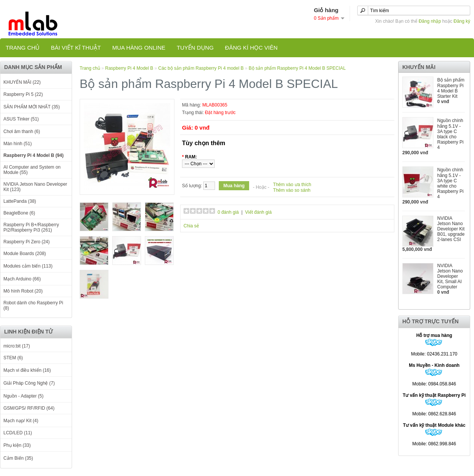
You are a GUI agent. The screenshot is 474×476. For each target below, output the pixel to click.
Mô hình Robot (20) (23, 291)
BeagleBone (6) (19, 213)
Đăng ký (462, 21)
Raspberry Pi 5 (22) (23, 94)
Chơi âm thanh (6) (22, 132)
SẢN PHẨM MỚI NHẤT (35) (32, 107)
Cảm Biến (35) (18, 458)
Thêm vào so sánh (292, 190)
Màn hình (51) (18, 144)
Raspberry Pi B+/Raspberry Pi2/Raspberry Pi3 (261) (31, 227)
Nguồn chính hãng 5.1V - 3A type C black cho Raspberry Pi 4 (450, 134)
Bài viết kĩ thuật (76, 48)
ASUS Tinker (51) (21, 119)
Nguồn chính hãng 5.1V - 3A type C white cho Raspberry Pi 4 (450, 183)
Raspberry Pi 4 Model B (130, 68)
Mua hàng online (139, 48)
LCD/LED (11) (18, 433)
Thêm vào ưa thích (292, 185)
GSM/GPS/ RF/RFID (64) (29, 408)
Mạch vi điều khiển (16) (27, 370)
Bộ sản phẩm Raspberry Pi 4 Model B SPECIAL (297, 68)
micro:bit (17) (17, 346)
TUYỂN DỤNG (195, 48)
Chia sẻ (191, 226)
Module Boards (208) (25, 254)
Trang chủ (23, 48)
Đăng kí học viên (251, 48)
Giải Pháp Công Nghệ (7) (29, 383)
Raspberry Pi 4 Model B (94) (34, 155)
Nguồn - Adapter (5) (24, 396)
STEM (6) (13, 358)
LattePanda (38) (20, 201)
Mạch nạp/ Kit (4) (21, 421)
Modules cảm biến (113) (28, 266)
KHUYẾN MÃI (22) (22, 82)
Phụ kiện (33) (17, 445)
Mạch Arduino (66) (22, 279)
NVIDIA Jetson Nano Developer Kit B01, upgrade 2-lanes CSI (451, 229)
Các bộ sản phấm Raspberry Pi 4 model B (201, 68)
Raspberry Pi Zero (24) (27, 242)
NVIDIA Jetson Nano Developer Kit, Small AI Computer (450, 276)
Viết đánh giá (258, 212)
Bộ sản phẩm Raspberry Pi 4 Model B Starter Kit (451, 88)
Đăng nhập (430, 21)
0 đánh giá (228, 212)
